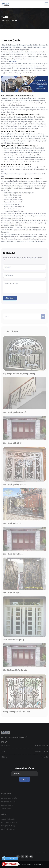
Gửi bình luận (10, 298)
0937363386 (10, 864)
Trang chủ (5, 20)
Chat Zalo (9, 858)
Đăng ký (24, 779)
